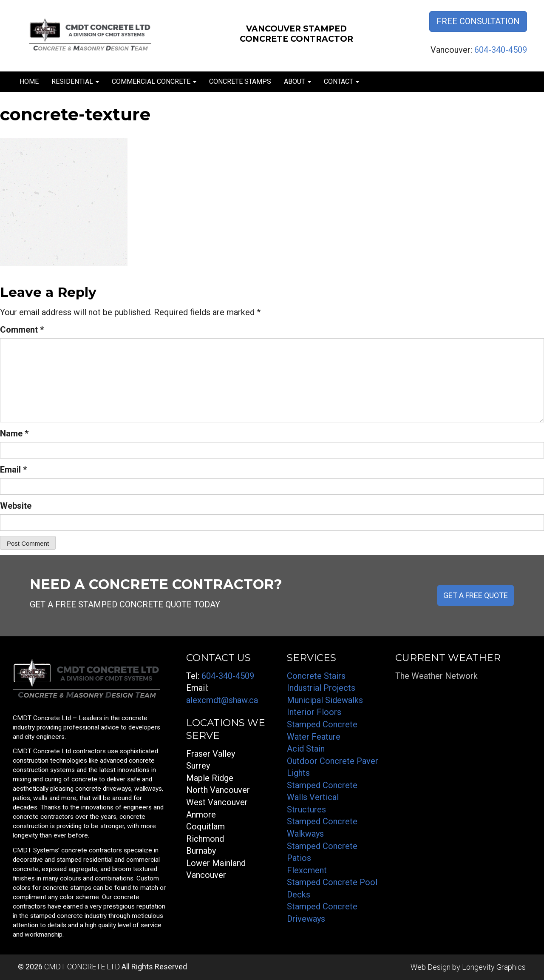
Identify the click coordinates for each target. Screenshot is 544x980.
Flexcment (307, 870)
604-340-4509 (501, 50)
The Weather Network (436, 676)
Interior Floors (314, 712)
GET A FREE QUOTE (476, 595)
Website (16, 506)
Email (13, 470)
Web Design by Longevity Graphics (468, 967)
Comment (22, 330)
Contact (341, 81)
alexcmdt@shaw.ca (222, 700)
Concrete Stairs (316, 676)
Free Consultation (478, 21)
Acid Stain (306, 749)
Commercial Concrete (154, 81)
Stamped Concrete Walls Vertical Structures (322, 797)
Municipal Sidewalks (325, 700)
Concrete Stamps (240, 81)
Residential (75, 81)
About (297, 81)
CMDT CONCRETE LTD (82, 967)
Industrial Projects (321, 688)
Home (29, 81)
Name (14, 433)
